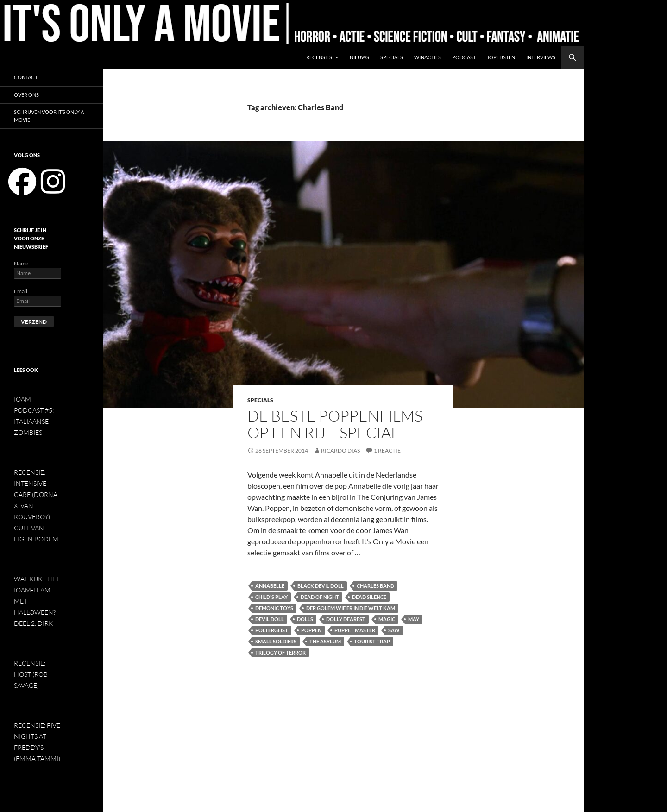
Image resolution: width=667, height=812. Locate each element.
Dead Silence (369, 597)
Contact (26, 77)
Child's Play (271, 597)
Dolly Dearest (346, 619)
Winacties (428, 57)
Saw (394, 630)
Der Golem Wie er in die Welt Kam (351, 608)
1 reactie (387, 450)
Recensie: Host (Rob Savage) (31, 674)
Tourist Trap (372, 641)
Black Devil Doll (321, 586)
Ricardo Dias (340, 450)
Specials (392, 57)
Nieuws (359, 57)
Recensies (319, 57)
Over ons (26, 95)
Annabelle (270, 586)
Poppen (311, 630)
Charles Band (375, 586)
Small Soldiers (276, 641)
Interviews (541, 57)
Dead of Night (320, 597)
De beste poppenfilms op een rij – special (335, 424)
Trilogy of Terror (280, 652)
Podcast (464, 57)
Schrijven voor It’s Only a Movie (49, 116)
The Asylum (325, 641)
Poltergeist (272, 630)
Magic (387, 619)
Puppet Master (355, 630)
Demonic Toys (274, 608)
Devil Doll (270, 619)
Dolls (305, 619)
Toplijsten (501, 57)
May (414, 619)
